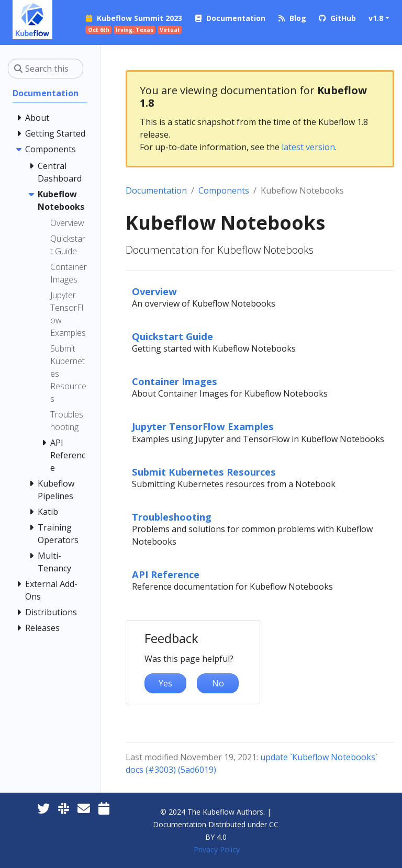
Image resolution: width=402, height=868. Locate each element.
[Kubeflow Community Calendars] (104, 808)
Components (224, 190)
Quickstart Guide (172, 336)
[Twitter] (43, 808)
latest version (308, 147)
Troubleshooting (172, 517)
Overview (154, 291)
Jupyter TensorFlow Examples (203, 426)
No (218, 683)
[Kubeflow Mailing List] (84, 808)
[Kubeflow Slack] (64, 808)
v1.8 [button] (376, 18)
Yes (165, 683)
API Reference (166, 574)
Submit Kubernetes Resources (204, 472)
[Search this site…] (46, 69)
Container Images (175, 381)
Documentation (156, 190)
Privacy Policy (217, 849)
